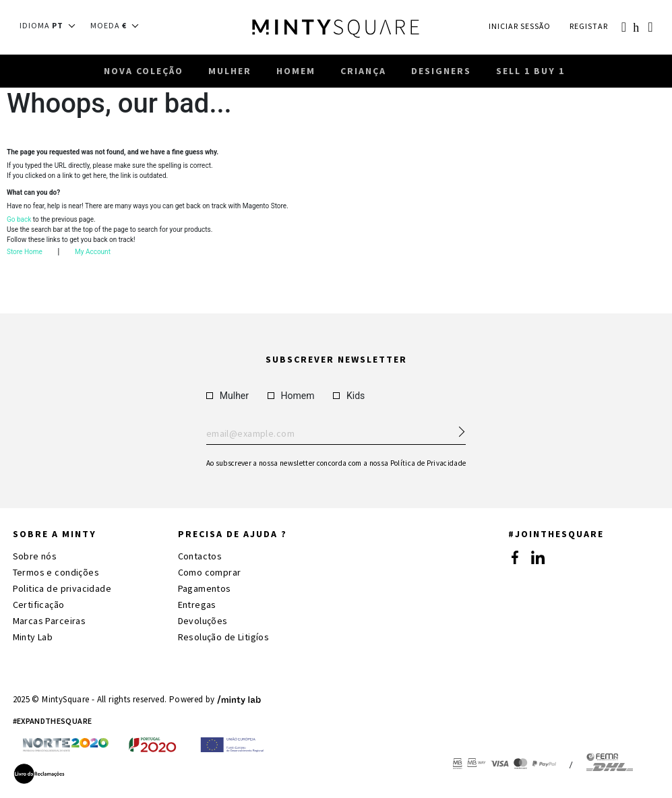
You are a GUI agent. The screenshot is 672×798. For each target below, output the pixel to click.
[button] (52, 26)
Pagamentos (205, 588)
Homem (291, 396)
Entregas (197, 605)
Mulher (227, 396)
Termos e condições (56, 572)
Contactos (200, 556)
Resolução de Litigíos (224, 637)
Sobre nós (35, 556)
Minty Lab (33, 637)
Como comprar (210, 572)
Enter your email (336, 434)
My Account (93, 255)
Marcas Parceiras (50, 621)
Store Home (25, 255)
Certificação (39, 605)
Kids (349, 396)
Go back (19, 223)
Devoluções (203, 621)
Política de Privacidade (428, 463)
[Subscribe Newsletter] (456, 428)
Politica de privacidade (62, 588)
